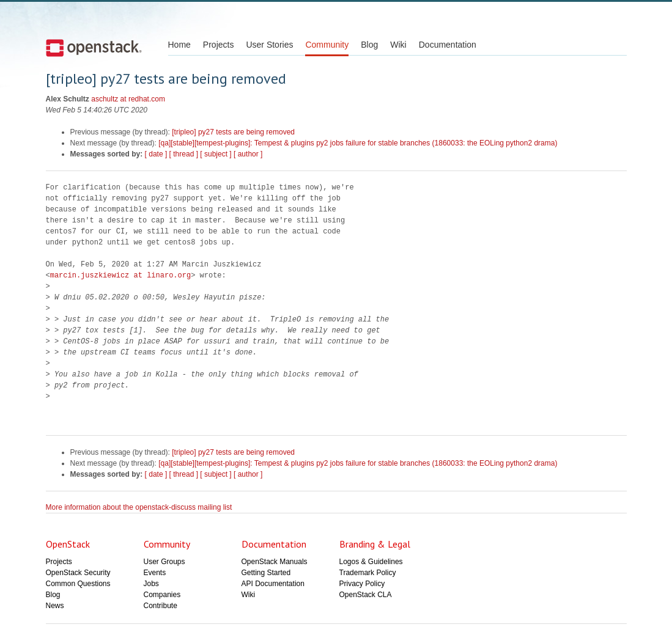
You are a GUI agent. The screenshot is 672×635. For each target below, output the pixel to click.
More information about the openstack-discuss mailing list (139, 507)
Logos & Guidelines (371, 562)
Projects (219, 45)
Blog (369, 45)
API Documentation (273, 584)
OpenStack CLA (366, 595)
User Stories (269, 45)
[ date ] (156, 154)
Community (327, 45)
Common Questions (78, 584)
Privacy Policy (362, 584)
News (55, 606)
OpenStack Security (78, 573)
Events (155, 573)
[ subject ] (216, 154)
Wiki (398, 45)
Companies (162, 595)
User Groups (164, 562)
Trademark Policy (368, 573)
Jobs (151, 584)
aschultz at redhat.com (128, 99)
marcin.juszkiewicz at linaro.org (120, 275)
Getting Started (266, 573)
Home (179, 45)
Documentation (448, 45)
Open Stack (94, 48)
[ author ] (248, 154)
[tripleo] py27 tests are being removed (233, 132)
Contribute (161, 606)
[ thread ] (184, 154)
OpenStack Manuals (275, 562)
